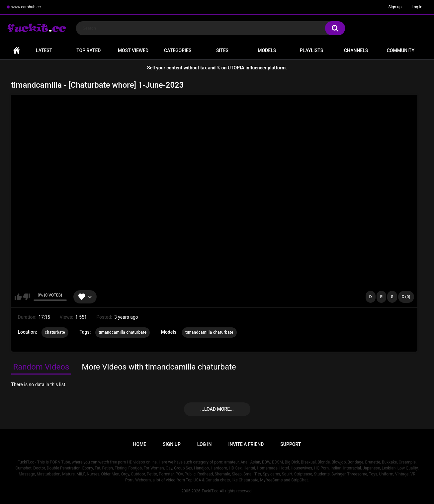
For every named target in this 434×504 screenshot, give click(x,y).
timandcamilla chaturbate (123, 332)
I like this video (18, 297)
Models (267, 50)
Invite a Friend (246, 444)
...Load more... (217, 409)
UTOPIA (236, 68)
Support (291, 444)
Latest (44, 50)
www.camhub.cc (26, 7)
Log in (417, 7)
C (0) (406, 297)
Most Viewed (133, 50)
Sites (222, 50)
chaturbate (55, 332)
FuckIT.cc (210, 491)
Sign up (395, 7)
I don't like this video (27, 297)
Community (401, 50)
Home (17, 51)
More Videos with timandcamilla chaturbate (159, 367)
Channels (356, 50)
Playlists (312, 50)
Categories (178, 50)
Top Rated (88, 50)
